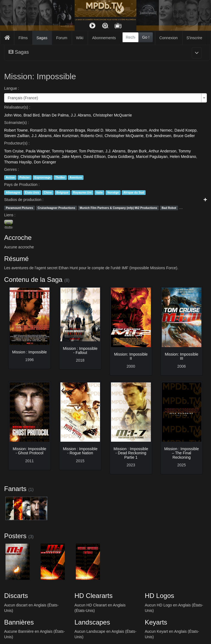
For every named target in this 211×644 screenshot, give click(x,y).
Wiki (80, 38)
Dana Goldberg (121, 157)
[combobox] (131, 37)
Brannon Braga (72, 130)
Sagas (42, 38)
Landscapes (92, 622)
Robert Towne (16, 130)
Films (23, 38)
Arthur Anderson (163, 151)
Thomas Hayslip (18, 162)
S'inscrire (194, 38)
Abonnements (104, 38)
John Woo (13, 115)
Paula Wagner (38, 151)
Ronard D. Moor (44, 130)
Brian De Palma (55, 115)
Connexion (169, 38)
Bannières (19, 622)
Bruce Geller (184, 136)
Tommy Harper (64, 151)
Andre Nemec (161, 130)
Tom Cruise (14, 151)
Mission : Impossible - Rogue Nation (80, 451)
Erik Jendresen (158, 136)
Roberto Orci (92, 136)
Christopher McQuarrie (112, 115)
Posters (15, 536)
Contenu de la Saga (33, 280)
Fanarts (15, 489)
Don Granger (45, 162)
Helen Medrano (183, 157)
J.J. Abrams (81, 115)
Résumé (16, 259)
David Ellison (94, 157)
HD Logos (159, 596)
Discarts (16, 596)
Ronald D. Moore (102, 130)
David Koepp (185, 130)
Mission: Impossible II (131, 356)
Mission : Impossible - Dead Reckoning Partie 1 (131, 453)
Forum (62, 38)
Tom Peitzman (91, 151)
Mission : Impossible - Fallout (80, 351)
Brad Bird (32, 115)
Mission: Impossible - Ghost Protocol (29, 451)
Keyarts (156, 622)
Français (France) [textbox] (23, 98)
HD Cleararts (94, 596)
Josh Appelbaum (133, 130)
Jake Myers (71, 157)
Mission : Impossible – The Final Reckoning (182, 453)
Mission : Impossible (29, 352)
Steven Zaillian (17, 136)
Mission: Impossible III (182, 356)
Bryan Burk (137, 151)
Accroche (18, 238)
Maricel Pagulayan (152, 157)
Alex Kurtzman (66, 136)
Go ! (146, 37)
